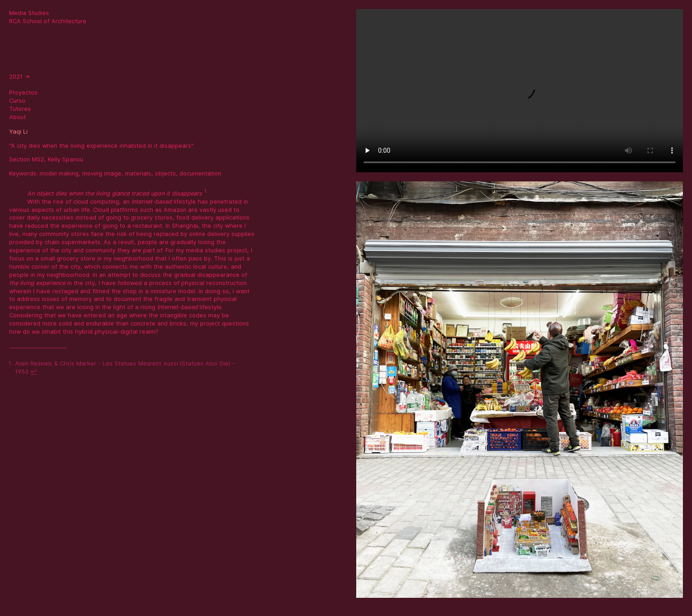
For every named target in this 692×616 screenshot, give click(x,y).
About (17, 117)
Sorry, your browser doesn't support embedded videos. (520, 91)
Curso (17, 101)
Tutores (20, 109)
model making (59, 173)
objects (165, 173)
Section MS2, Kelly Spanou (46, 159)
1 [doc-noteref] (205, 191)
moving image (102, 173)
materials (138, 173)
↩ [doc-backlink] (34, 372)
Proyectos (23, 93)
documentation (200, 173)
